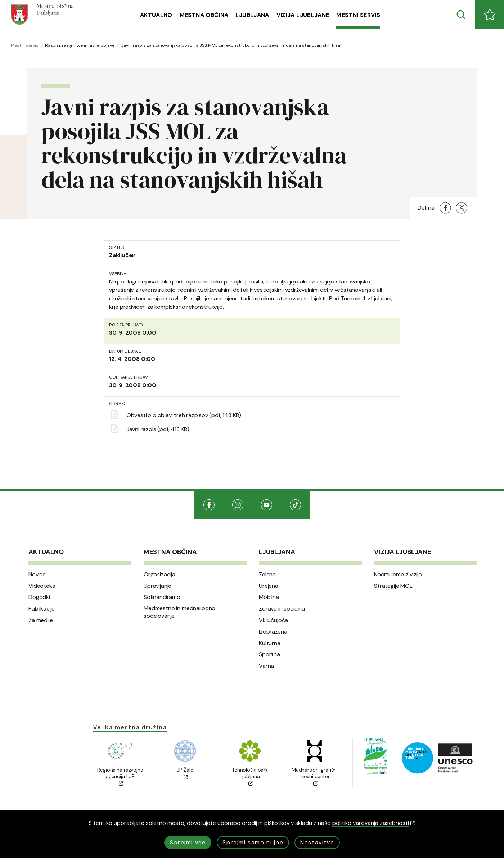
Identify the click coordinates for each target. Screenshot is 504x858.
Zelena (267, 575)
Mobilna (269, 597)
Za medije (41, 620)
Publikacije (42, 609)
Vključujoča (273, 620)
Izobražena (273, 632)
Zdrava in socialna (282, 609)
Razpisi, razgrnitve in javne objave (80, 45)
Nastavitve (317, 842)
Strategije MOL (393, 586)
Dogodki (39, 597)
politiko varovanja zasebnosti (373, 823)
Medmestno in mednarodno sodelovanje (179, 612)
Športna (269, 654)
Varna (266, 666)
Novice (37, 575)
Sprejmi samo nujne (253, 842)
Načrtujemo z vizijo (398, 575)
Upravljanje (157, 586)
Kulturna (270, 643)
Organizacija (159, 575)
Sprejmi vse (188, 842)
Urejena (269, 586)
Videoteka (42, 586)
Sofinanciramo (162, 597)
